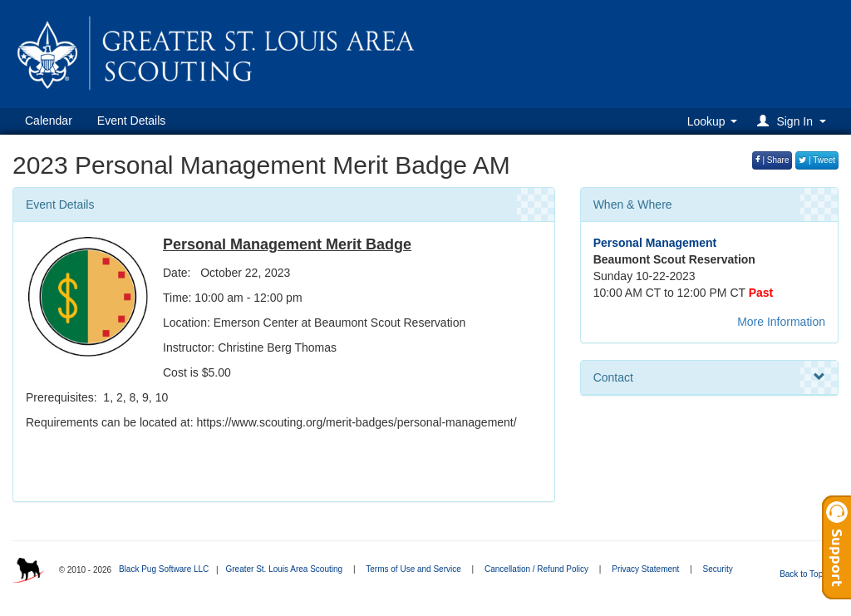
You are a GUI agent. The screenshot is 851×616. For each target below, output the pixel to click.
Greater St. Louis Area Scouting (284, 569)
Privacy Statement (645, 569)
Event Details (131, 121)
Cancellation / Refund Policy (536, 569)
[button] (794, 121)
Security (718, 569)
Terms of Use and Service (413, 569)
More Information (781, 322)
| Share (772, 160)
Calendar (49, 121)
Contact (709, 377)
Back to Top (807, 574)
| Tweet (817, 160)
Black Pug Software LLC (164, 569)
